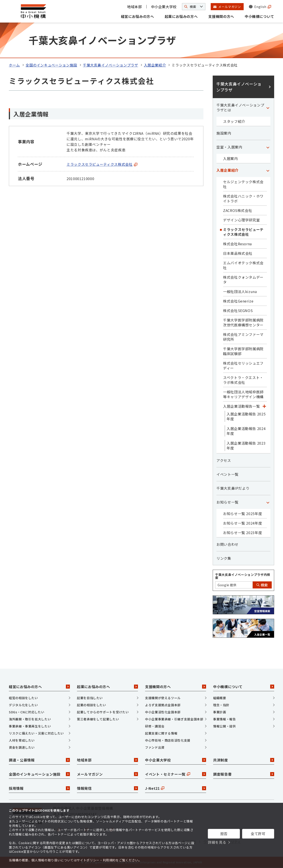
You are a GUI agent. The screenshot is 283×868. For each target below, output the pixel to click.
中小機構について (259, 16)
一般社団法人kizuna (240, 291)
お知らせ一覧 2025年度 (243, 514)
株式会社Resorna (237, 244)
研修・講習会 (155, 726)
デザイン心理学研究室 (241, 220)
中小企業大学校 (164, 7)
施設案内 (224, 133)
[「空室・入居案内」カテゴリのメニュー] (268, 147)
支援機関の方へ (221, 16)
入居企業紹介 (155, 65)
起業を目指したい (90, 698)
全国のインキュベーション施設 (51, 65)
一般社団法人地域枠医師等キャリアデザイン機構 (243, 394)
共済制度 (244, 760)
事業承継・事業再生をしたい (30, 726)
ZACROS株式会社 (238, 210)
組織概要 (220, 698)
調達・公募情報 (39, 760)
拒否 (224, 834)
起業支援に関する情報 (161, 733)
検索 (262, 585)
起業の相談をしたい (92, 705)
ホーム (14, 65)
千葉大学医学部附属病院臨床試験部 (243, 351)
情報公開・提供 (224, 726)
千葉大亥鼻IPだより (233, 488)
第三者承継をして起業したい (98, 719)
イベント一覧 (228, 474)
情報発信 (107, 788)
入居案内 (230, 158)
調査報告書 (244, 774)
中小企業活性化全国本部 (163, 712)
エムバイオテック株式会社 (243, 265)
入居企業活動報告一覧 (241, 406)
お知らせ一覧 (228, 502)
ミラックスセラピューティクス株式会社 (102, 164)
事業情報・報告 (224, 719)
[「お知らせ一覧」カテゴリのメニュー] (268, 502)
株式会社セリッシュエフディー (243, 365)
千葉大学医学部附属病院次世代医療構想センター (243, 322)
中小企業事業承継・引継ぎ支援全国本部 (174, 719)
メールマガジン (107, 774)
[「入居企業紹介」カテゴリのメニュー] (268, 170)
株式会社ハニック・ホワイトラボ (243, 198)
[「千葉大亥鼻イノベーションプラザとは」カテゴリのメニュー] (268, 107)
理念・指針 (221, 705)
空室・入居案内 (229, 147)
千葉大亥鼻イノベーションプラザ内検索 (243, 576)
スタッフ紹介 (234, 121)
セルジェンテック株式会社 (243, 184)
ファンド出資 (155, 747)
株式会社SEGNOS (238, 310)
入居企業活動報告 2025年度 (246, 416)
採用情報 (39, 788)
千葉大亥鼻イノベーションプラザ (111, 65)
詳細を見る (217, 842)
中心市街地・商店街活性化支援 (168, 740)
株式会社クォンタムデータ (243, 280)
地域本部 (135, 7)
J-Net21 (176, 788)
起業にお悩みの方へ (181, 16)
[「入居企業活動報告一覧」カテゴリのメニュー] (264, 406)
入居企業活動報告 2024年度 (246, 431)
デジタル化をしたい (23, 705)
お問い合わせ (228, 544)
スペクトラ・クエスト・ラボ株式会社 (243, 380)
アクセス (224, 460)
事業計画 (220, 712)
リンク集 (224, 558)
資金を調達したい (22, 747)
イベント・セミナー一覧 (176, 774)
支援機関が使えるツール (163, 698)
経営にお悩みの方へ (138, 16)
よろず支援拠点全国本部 (163, 705)
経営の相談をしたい (23, 698)
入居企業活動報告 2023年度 (246, 445)
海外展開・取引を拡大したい (30, 719)
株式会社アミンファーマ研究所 (243, 337)
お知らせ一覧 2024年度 (243, 523)
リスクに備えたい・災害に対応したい (36, 733)
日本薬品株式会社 (238, 253)
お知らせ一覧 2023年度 (243, 533)
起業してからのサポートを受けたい (103, 712)
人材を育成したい (22, 740)
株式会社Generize (238, 301)
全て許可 (258, 834)
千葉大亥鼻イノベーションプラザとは (240, 107)
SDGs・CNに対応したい (27, 712)
